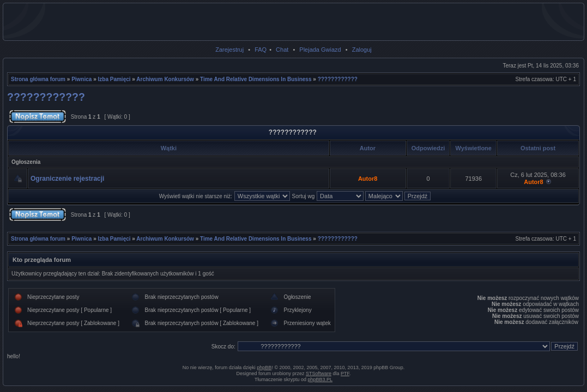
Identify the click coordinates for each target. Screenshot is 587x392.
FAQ (261, 50)
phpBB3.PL (320, 379)
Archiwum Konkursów (165, 79)
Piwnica (81, 79)
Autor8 (368, 179)
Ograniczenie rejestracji (67, 179)
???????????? (338, 79)
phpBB (264, 367)
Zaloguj (362, 50)
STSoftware (319, 373)
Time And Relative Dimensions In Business (256, 79)
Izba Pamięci (114, 79)
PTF (345, 373)
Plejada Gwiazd (320, 50)
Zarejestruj (229, 50)
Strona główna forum (38, 79)
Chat (282, 50)
